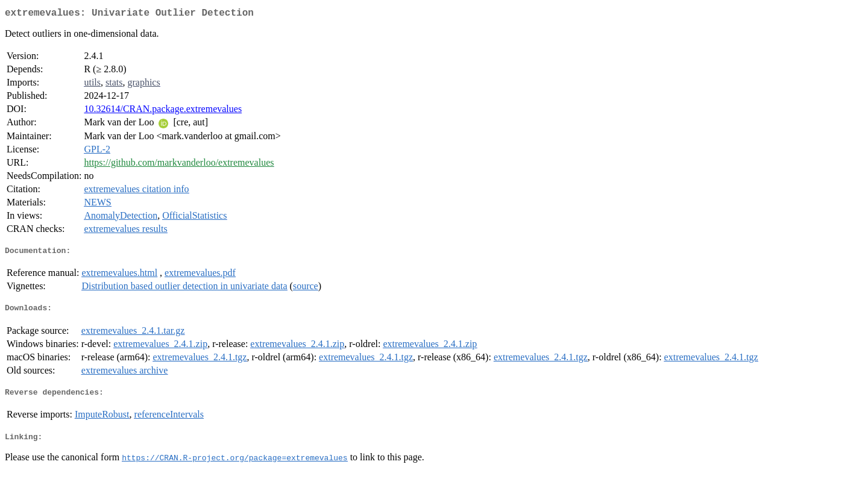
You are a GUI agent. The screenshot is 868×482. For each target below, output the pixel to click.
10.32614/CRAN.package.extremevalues (163, 111)
